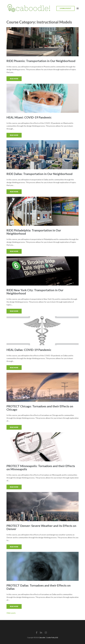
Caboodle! (42, 638)
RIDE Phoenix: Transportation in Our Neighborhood (41, 61)
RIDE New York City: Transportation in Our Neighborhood (35, 292)
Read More (14, 79)
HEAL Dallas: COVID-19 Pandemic (29, 350)
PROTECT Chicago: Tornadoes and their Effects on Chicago (40, 408)
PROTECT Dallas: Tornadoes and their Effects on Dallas (39, 587)
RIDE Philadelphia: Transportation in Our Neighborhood (34, 232)
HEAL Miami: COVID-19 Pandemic (29, 117)
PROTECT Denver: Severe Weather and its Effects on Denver (41, 527)
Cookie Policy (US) (52, 638)
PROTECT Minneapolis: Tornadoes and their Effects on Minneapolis (41, 468)
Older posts (11, 613)
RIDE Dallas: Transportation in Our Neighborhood (39, 174)
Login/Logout (65, 8)
